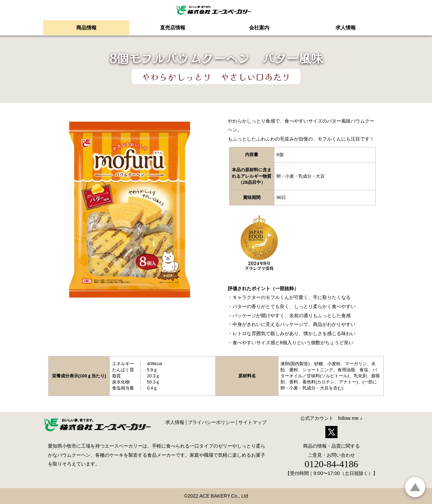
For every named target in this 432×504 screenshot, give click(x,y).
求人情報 (175, 422)
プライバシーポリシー (211, 422)
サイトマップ (252, 422)
